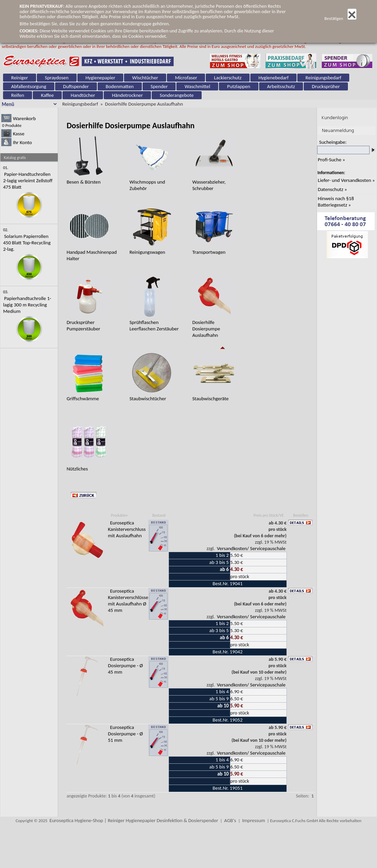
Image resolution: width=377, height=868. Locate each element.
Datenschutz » (332, 189)
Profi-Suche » (332, 160)
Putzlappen (238, 86)
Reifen (18, 95)
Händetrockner (127, 95)
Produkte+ (119, 515)
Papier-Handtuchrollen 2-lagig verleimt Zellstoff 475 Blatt (28, 181)
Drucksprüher (326, 86)
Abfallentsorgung (29, 86)
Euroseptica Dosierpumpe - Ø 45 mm (126, 666)
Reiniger (20, 78)
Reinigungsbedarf (323, 78)
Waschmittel (197, 86)
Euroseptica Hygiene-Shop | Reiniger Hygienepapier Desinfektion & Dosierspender (134, 820)
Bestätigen (340, 18)
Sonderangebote (177, 95)
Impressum (254, 820)
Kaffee (47, 95)
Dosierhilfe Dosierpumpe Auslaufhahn (144, 104)
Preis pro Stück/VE (269, 515)
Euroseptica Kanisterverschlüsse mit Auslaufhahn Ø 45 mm (128, 601)
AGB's (230, 820)
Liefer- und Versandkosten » (346, 180)
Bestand (159, 515)
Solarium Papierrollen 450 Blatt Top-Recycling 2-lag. (27, 243)
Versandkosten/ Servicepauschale (251, 548)
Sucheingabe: (333, 142)
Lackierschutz (228, 78)
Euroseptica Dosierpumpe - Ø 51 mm (126, 734)
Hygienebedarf (273, 78)
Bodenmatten (120, 86)
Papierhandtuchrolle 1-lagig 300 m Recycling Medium (27, 305)
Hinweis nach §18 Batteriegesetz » (336, 202)
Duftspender (76, 86)
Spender (159, 86)
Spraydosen (57, 78)
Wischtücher (145, 78)
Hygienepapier (100, 78)
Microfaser (186, 78)
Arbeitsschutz (281, 86)
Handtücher (83, 95)
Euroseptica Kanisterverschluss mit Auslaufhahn (127, 529)
